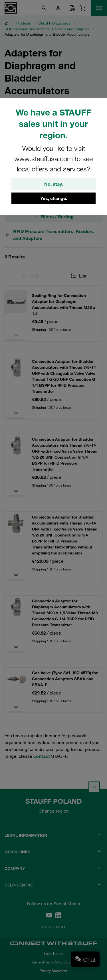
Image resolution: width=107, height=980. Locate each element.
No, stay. (53, 184)
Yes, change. (54, 198)
